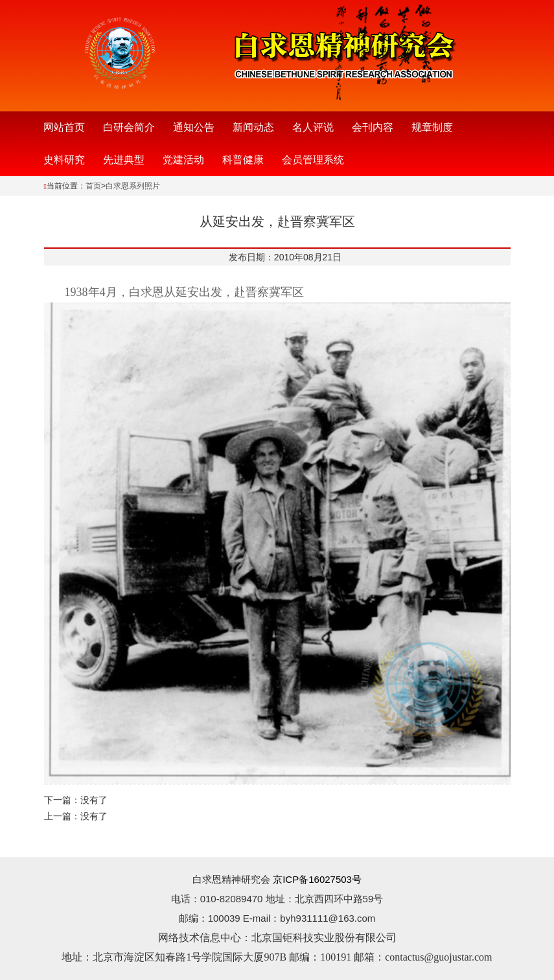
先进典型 (124, 160)
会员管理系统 (313, 160)
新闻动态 (253, 127)
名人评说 (313, 127)
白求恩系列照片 (133, 186)
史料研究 (64, 160)
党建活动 (183, 160)
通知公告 (194, 127)
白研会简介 (129, 127)
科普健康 (243, 160)
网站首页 (64, 127)
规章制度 (432, 127)
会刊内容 (373, 127)
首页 (93, 186)
